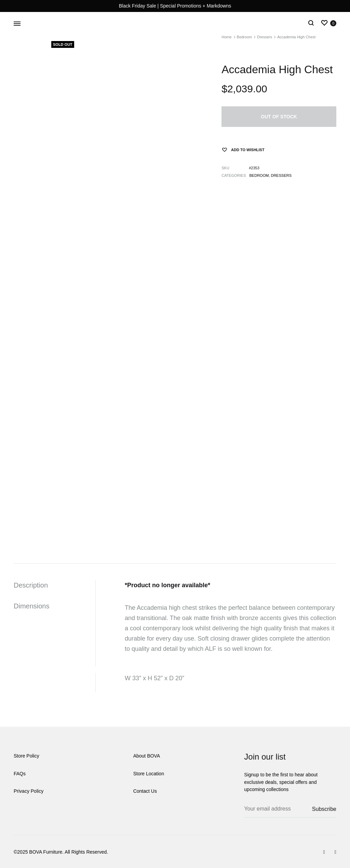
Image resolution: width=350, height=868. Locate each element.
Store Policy (26, 756)
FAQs (20, 774)
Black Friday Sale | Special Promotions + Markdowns (175, 6)
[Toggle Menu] (17, 24)
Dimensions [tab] (31, 606)
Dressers (281, 175)
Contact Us (145, 791)
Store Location (149, 774)
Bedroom (259, 175)
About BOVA (147, 756)
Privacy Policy (29, 791)
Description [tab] (31, 585)
